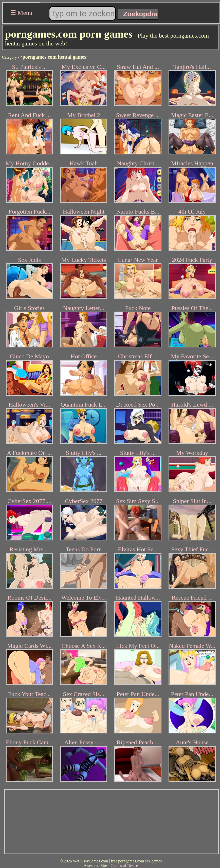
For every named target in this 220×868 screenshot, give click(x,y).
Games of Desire (124, 866)
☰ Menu (21, 13)
